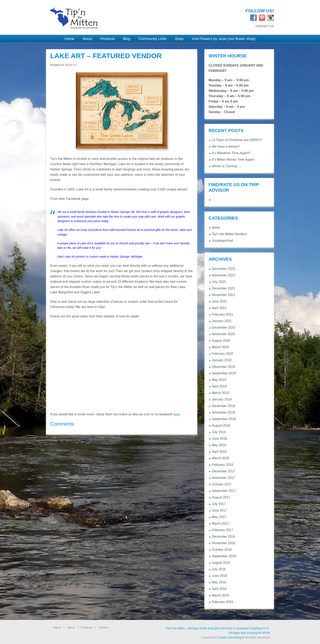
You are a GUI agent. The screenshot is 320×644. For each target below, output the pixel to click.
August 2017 (221, 497)
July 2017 (219, 504)
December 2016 (223, 537)
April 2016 (219, 589)
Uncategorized (222, 241)
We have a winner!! (226, 146)
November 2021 (223, 295)
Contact (103, 627)
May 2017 (219, 517)
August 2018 (221, 425)
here (177, 414)
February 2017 (222, 530)
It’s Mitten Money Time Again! (233, 160)
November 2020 (223, 334)
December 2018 (223, 406)
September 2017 (224, 491)
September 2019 (224, 373)
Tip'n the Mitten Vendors (229, 234)
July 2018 (219, 432)
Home (57, 627)
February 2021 (222, 314)
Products (87, 627)
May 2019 (219, 380)
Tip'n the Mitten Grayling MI (101, 16)
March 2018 (221, 458)
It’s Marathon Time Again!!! (231, 153)
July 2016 (219, 569)
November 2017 (223, 478)
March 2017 (221, 523)
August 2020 (221, 341)
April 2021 (219, 308)
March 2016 (221, 595)
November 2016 (223, 543)
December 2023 (223, 269)
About (71, 627)
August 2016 (221, 563)
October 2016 (222, 550)
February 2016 (222, 602)
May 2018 (219, 445)
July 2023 (219, 282)
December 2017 (223, 471)
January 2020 (222, 360)
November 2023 (223, 275)
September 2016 (224, 556)
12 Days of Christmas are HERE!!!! (237, 140)
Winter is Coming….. (227, 166)
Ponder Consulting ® (231, 637)
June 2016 (219, 576)
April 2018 (219, 452)
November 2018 (223, 412)
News (216, 227)
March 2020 (221, 347)
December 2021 (223, 288)
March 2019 (221, 393)
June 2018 (219, 439)
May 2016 (219, 582)
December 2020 (223, 328)
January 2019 (222, 399)
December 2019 (223, 367)
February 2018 (222, 465)
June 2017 (219, 510)
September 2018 (224, 419)
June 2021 (219, 301)
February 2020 (222, 354)
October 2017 (222, 484)
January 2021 (222, 321)
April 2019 (219, 386)
